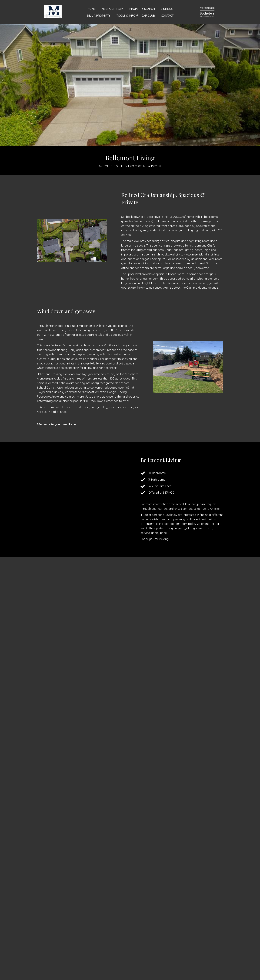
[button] (137, 15)
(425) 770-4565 (210, 509)
